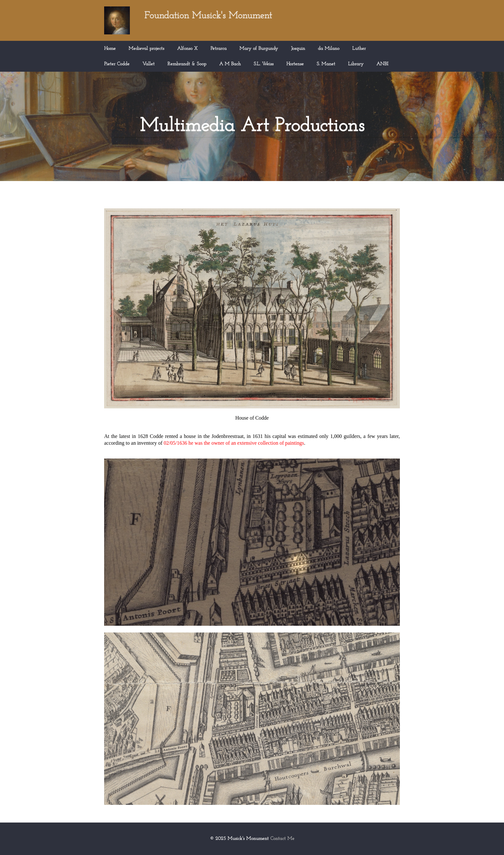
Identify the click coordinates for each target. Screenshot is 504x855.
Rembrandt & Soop (187, 64)
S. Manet (326, 64)
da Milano (329, 49)
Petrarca (219, 49)
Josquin (298, 49)
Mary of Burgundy (259, 49)
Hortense (295, 64)
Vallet (148, 64)
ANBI (382, 64)
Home (110, 49)
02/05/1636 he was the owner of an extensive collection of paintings (234, 443)
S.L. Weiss (264, 64)
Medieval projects (146, 49)
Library (356, 64)
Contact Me (282, 839)
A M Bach (230, 64)
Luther (359, 49)
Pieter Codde (117, 64)
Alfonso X (187, 49)
